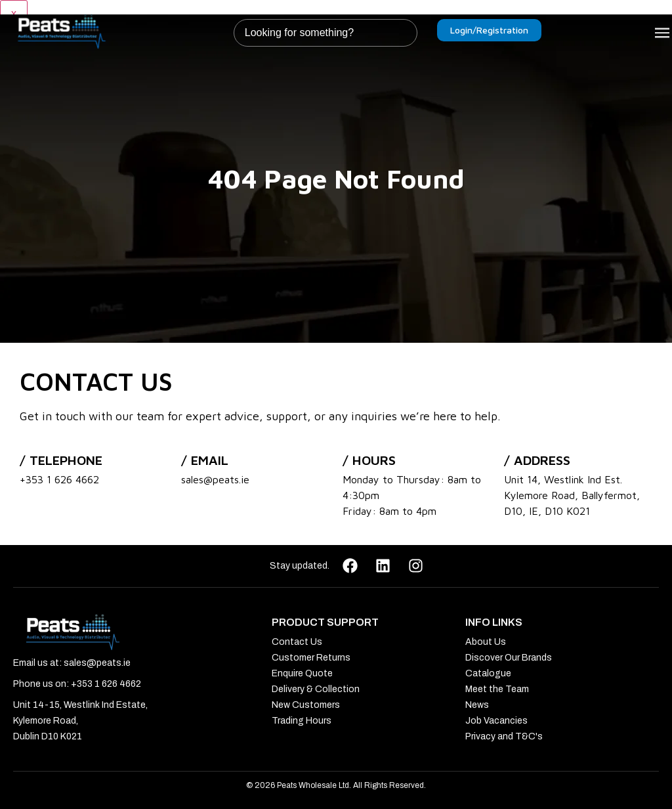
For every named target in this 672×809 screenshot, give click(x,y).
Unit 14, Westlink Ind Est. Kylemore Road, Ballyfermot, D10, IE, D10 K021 (572, 495)
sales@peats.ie (215, 479)
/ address (537, 460)
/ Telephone (61, 460)
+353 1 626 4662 (59, 479)
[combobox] (325, 33)
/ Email (205, 460)
